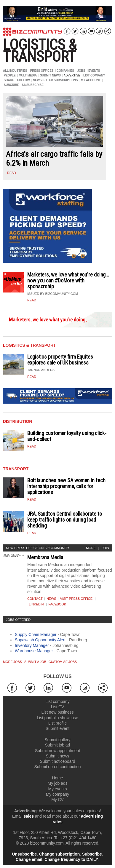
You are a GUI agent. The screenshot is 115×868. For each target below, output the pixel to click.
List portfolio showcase (57, 718)
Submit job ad (57, 745)
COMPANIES (65, 71)
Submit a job (35, 662)
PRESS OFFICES (42, 71)
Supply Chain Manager (36, 634)
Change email (29, 859)
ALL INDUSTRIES (15, 71)
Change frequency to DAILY (71, 859)
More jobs (12, 662)
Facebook (57, 604)
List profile (58, 723)
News (51, 599)
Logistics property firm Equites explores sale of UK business (60, 360)
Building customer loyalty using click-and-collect (67, 436)
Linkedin (36, 604)
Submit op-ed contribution (57, 767)
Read (32, 300)
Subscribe (92, 854)
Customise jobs (63, 662)
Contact (35, 599)
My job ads (58, 783)
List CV (57, 707)
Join (105, 548)
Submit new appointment (57, 751)
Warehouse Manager (34, 651)
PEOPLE (10, 75)
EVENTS (94, 71)
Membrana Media (45, 557)
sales (29, 816)
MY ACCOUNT (91, 80)
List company (57, 701)
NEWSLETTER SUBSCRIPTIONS (55, 80)
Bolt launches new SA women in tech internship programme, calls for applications (66, 486)
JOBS (81, 71)
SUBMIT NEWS (50, 75)
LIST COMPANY (94, 75)
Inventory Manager (32, 645)
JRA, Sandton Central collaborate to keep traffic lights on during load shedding (65, 520)
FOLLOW (24, 80)
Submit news (57, 756)
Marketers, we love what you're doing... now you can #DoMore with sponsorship (68, 280)
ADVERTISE (72, 75)
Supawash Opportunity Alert (40, 640)
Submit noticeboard (58, 761)
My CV (57, 800)
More (91, 548)
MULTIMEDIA (28, 75)
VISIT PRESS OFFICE (76, 599)
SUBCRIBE (11, 85)
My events (58, 789)
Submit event (58, 728)
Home (58, 778)
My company (57, 794)
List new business (58, 712)
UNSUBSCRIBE (33, 85)
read (12, 173)
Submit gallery (57, 740)
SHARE (9, 80)
